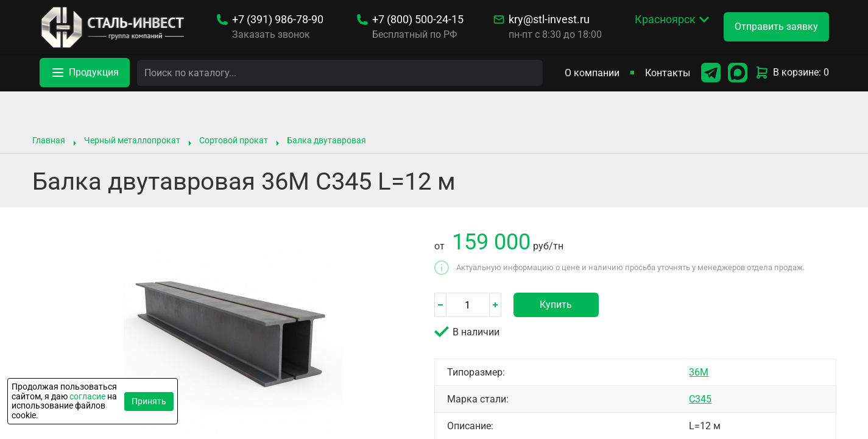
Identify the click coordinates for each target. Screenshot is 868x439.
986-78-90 (278, 20)
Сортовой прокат (234, 140)
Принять (149, 401)
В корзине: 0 (792, 73)
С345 (700, 399)
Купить (556, 305)
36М (699, 372)
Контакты (668, 73)
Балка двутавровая (326, 140)
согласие (87, 396)
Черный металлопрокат (132, 140)
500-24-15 (418, 20)
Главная (49, 140)
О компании (592, 73)
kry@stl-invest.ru (549, 20)
